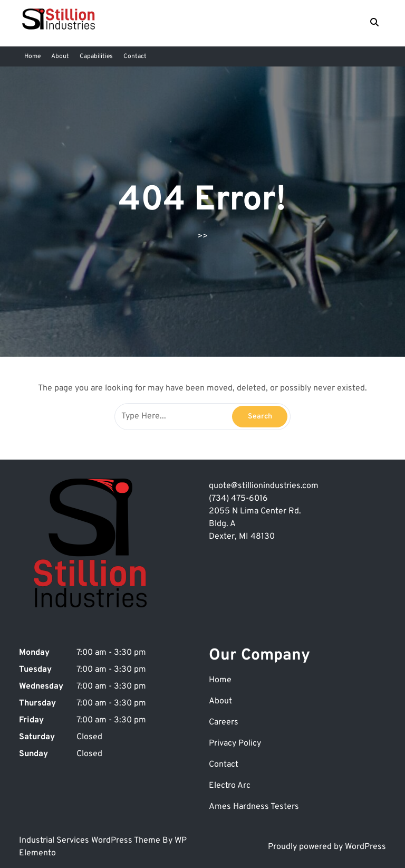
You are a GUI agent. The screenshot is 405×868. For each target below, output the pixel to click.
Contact (135, 56)
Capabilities (96, 56)
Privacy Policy (235, 743)
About (60, 56)
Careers (224, 722)
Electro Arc (230, 786)
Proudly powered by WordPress (327, 847)
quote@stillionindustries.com (264, 486)
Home (32, 56)
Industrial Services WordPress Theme (91, 841)
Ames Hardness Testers (254, 807)
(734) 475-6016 (238, 499)
